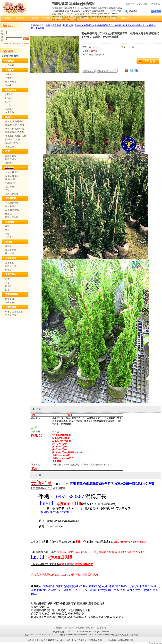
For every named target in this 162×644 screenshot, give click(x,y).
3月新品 (9, 105)
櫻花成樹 (9, 253)
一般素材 (9, 237)
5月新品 (9, 102)
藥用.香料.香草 (12, 210)
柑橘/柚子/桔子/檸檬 (15, 125)
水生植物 (9, 302)
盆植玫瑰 (9, 263)
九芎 (7, 283)
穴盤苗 (8, 270)
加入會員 (17, 44)
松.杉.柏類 (10, 183)
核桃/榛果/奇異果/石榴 (16, 136)
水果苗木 (9, 74)
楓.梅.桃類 (10, 179)
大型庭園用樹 (12, 172)
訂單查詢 (155, 4)
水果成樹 (9, 147)
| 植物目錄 (57, 18)
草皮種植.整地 (12, 315)
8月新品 (9, 94)
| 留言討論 (96, 18)
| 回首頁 (7, 18)
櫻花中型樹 (11, 250)
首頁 (48, 25)
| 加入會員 (19, 18)
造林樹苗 (9, 163)
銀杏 (7, 290)
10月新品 (9, 112)
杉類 (7, 234)
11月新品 (9, 109)
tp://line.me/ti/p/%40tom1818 (58, 512)
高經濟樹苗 (11, 159)
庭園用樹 (57, 25)
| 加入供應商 (109, 18)
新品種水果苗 (12, 143)
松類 (7, 226)
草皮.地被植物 (12, 194)
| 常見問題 (83, 18)
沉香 (7, 279)
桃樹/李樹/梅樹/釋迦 (15, 129)
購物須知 (8, 44)
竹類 (7, 190)
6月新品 (9, 98)
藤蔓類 (8, 214)
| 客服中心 (124, 18)
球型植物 (9, 186)
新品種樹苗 (11, 156)
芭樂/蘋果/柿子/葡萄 (15, 132)
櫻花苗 (8, 246)
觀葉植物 (9, 299)
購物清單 (142, 4)
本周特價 (9, 65)
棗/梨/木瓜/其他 (13, 139)
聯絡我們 (130, 4)
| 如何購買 (32, 18)
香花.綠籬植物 (12, 203)
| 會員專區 (70, 18)
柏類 (7, 230)
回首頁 (59, 628)
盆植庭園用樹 (12, 176)
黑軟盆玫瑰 (11, 266)
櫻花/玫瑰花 (11, 82)
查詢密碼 (25, 44)
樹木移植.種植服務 (14, 312)
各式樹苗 (9, 78)
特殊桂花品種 (12, 217)
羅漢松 (8, 286)
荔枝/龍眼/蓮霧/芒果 (15, 121)
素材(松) (9, 85)
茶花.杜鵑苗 (11, 206)
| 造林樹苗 (44, 18)
